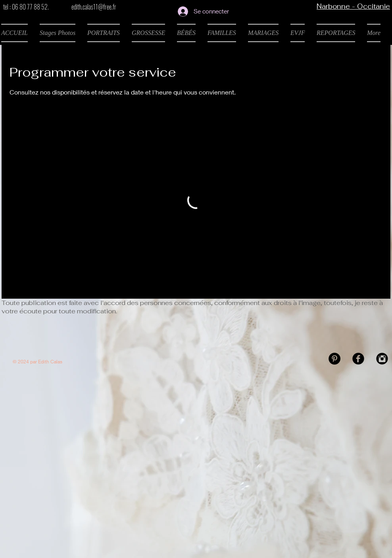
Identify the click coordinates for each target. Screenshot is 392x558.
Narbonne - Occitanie (353, 6)
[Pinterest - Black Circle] (334, 359)
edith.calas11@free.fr (94, 7)
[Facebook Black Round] (358, 359)
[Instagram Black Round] (382, 359)
